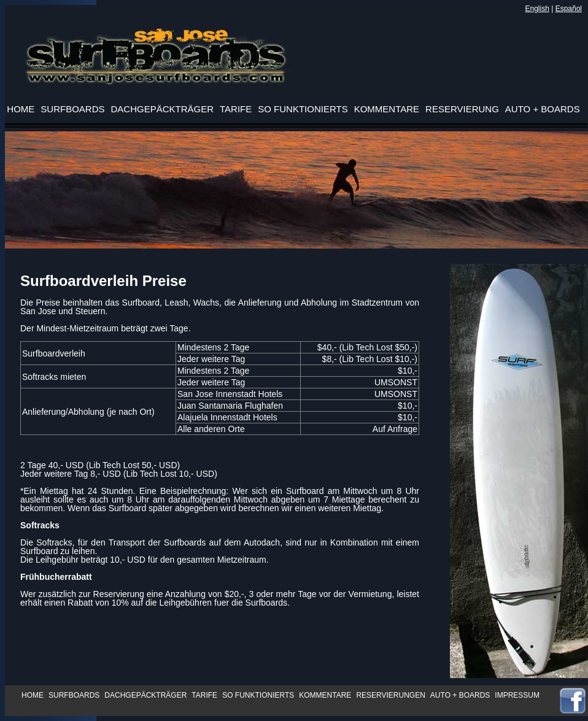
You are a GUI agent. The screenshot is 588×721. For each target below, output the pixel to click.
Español (569, 9)
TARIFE (204, 695)
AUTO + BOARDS (460, 695)
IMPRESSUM (517, 695)
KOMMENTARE (325, 695)
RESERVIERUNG (462, 109)
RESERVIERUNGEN (390, 695)
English (537, 9)
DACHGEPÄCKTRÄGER (145, 695)
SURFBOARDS (74, 695)
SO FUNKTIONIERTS (258, 695)
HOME (33, 695)
